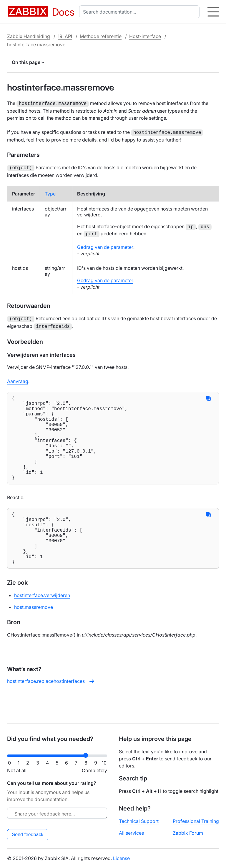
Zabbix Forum (188, 833)
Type (50, 192)
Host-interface (145, 36)
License (121, 858)
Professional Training (196, 821)
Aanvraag (18, 378)
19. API (65, 36)
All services (131, 833)
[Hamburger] (213, 12)
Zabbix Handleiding (29, 36)
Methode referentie (101, 36)
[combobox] (141, 12)
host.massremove (34, 635)
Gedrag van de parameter (105, 245)
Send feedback (28, 835)
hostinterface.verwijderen (42, 623)
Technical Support (139, 821)
